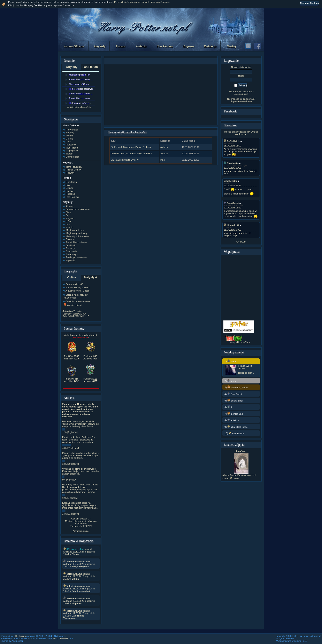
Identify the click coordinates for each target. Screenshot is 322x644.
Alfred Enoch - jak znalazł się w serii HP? (131, 153)
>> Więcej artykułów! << (79, 107)
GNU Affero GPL (62, 638)
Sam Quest (231, 203)
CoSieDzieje (232, 141)
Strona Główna (74, 46)
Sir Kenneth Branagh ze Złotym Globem (131, 147)
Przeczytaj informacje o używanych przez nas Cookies (141, 2)
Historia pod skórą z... (80, 103)
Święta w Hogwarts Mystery (125, 160)
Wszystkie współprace (241, 342)
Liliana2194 (231, 225)
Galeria (141, 46)
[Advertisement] (161, 95)
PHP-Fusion (20, 636)
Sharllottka (231, 163)
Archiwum (241, 242)
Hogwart (188, 46)
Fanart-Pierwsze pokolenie (243, 475)
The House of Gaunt (79, 84)
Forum (121, 46)
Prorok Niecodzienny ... (81, 79)
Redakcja (210, 46)
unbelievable (231, 181)
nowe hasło (246, 101)
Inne (163, 160)
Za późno (241, 451)
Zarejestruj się (241, 94)
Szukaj (231, 46)
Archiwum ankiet (81, 531)
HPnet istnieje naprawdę (81, 89)
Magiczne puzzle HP (79, 75)
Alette (234, 478)
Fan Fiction (164, 46)
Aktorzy (164, 147)
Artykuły (99, 46)
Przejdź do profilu (246, 373)
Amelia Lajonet (73, 305)
